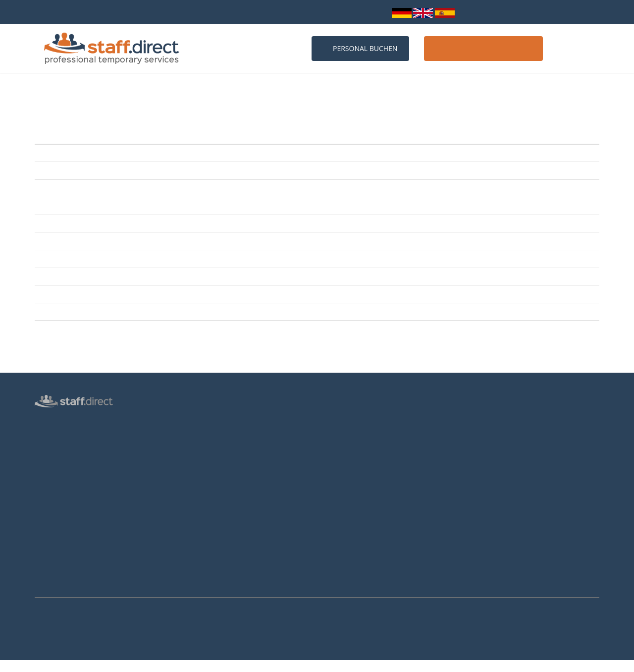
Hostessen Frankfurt (210, 522)
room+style (150, 170)
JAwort (143, 206)
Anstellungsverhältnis (357, 422)
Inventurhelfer (56, 464)
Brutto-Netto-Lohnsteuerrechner (373, 479)
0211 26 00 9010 (247, 12)
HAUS (141, 259)
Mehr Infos (13, 667)
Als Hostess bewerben (358, 465)
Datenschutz (53, 507)
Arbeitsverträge (58, 579)
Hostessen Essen (205, 551)
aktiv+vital (148, 329)
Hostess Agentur (59, 421)
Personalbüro (55, 435)
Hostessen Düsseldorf (212, 508)
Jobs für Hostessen (352, 436)
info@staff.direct (319, 12)
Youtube (486, 495)
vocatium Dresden (160, 312)
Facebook (486, 468)
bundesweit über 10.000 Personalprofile (98, 12)
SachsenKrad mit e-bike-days (176, 188)
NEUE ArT (147, 153)
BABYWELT (149, 277)
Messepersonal (57, 449)
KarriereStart (152, 224)
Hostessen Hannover (211, 537)
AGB (41, 536)
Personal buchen (360, 48)
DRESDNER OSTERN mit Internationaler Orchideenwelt (214, 294)
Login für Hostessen (65, 493)
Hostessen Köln (203, 494)
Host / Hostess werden (483, 48)
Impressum (52, 550)
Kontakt (575, 48)
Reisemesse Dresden (164, 241)
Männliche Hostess (63, 478)
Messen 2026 (200, 436)
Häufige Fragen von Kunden (221, 465)
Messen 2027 (200, 450)
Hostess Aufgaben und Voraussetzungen (385, 450)
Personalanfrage (204, 422)
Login (374, 12)
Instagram (488, 481)
